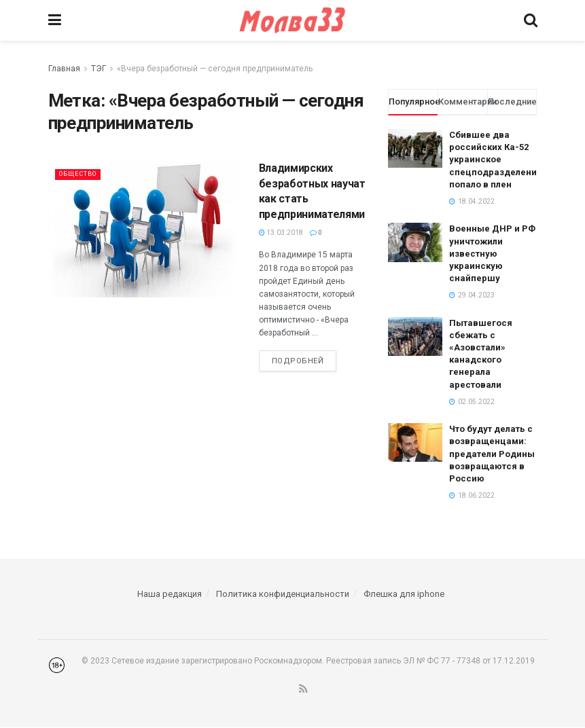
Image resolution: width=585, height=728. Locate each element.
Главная (64, 69)
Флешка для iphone (404, 594)
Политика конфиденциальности (283, 594)
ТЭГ (99, 69)
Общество (83, 174)
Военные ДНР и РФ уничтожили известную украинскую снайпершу (492, 253)
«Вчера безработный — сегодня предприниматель (215, 69)
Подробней (298, 361)
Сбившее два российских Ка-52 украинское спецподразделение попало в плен (496, 160)
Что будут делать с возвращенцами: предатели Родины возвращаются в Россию (492, 454)
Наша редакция (170, 594)
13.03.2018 (281, 233)
